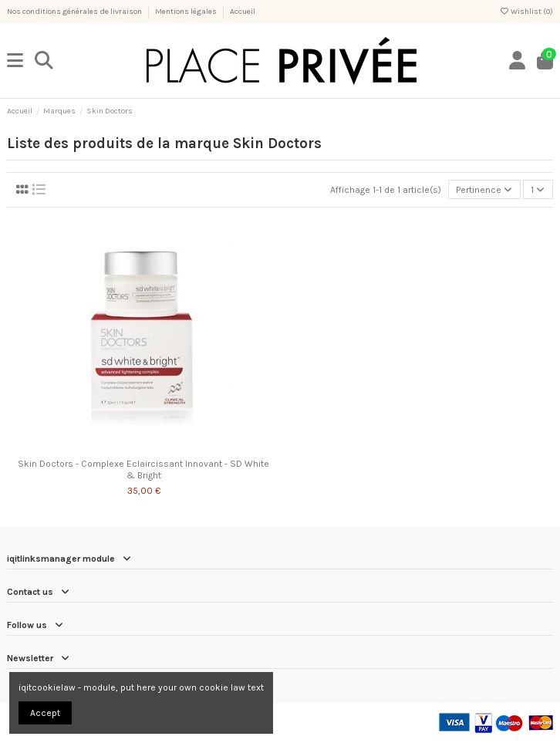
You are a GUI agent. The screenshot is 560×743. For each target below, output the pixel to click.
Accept (45, 713)
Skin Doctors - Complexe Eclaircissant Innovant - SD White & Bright (143, 469)
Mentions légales (187, 12)
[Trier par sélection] (484, 189)
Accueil (243, 12)
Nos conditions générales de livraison (75, 12)
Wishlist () (526, 12)
